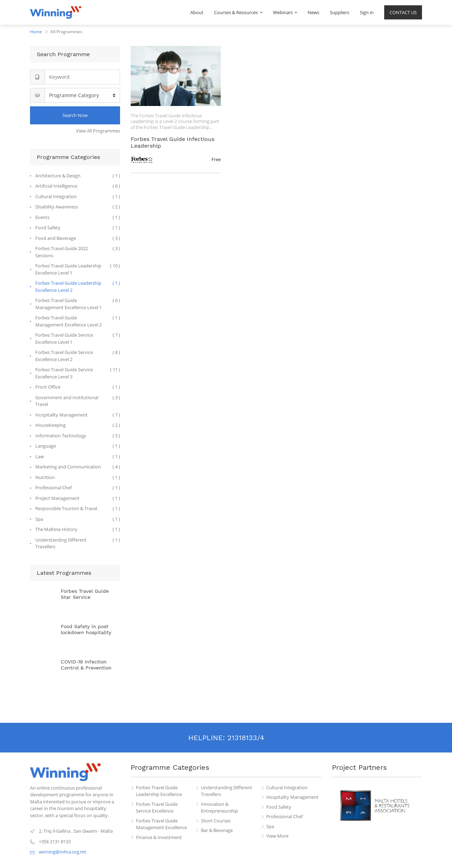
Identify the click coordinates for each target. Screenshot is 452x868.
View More (277, 836)
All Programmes (66, 32)
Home (36, 32)
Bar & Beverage (217, 830)
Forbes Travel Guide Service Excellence (157, 808)
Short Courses (216, 821)
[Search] (82, 77)
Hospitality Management (292, 797)
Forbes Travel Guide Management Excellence (161, 824)
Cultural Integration (287, 787)
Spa (270, 826)
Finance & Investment (159, 837)
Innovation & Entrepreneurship (219, 808)
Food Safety (279, 807)
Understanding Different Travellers (227, 791)
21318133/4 (246, 738)
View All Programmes (98, 131)
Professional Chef (284, 816)
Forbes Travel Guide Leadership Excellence (159, 791)
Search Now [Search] (75, 115)
